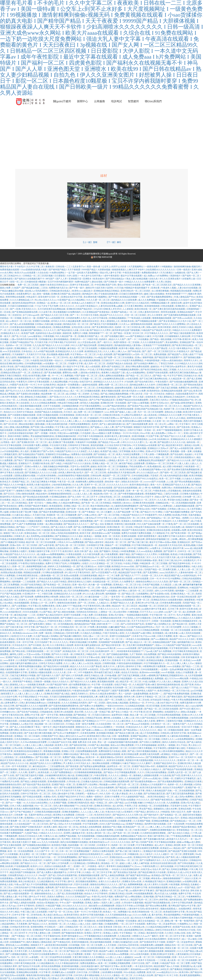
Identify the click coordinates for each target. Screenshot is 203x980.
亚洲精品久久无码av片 (158, 448)
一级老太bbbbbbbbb (115, 706)
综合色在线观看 (105, 488)
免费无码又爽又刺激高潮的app (184, 373)
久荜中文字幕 (75, 872)
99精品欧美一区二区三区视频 (154, 563)
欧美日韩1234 (35, 400)
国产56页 (176, 775)
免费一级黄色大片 (49, 700)
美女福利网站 (172, 342)
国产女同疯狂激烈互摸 (155, 794)
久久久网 (23, 772)
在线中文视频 (104, 566)
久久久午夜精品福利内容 (67, 963)
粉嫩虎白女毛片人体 (59, 688)
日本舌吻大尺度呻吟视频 (181, 918)
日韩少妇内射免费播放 (156, 772)
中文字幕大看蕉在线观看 (12, 560)
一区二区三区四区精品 (17, 503)
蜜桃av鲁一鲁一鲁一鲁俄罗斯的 (180, 921)
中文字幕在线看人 (106, 960)
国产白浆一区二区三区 (129, 785)
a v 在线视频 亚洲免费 (35, 685)
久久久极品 (94, 451)
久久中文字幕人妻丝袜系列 (52, 918)
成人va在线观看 (93, 367)
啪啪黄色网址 (20, 754)
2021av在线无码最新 (140, 954)
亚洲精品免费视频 (62, 327)
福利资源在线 (176, 900)
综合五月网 (9, 706)
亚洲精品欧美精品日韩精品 (107, 291)
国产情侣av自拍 (143, 509)
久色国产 (17, 288)
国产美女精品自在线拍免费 (36, 497)
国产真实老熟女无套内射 (125, 872)
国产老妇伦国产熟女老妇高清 (37, 785)
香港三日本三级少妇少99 (170, 560)
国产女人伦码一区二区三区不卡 (83, 497)
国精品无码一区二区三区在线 (179, 945)
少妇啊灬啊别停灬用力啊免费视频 (187, 539)
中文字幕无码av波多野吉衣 (174, 367)
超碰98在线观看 (90, 385)
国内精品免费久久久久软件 (143, 385)
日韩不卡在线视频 (62, 860)
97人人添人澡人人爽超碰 (169, 682)
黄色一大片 (156, 485)
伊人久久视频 (136, 794)
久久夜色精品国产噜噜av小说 (153, 470)
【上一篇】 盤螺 (90, 242)
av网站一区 (173, 424)
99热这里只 (32, 297)
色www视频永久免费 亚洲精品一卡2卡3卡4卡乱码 (116, 433)
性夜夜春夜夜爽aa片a (184, 488)
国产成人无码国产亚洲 (142, 842)
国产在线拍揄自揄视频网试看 (184, 382)
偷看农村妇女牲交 (91, 321)
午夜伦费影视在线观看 (68, 779)
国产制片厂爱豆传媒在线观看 (28, 460)
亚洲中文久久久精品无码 (138, 303)
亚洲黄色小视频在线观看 (40, 672)
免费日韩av (167, 488)
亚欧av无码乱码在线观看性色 (65, 533)
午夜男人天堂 (131, 806)
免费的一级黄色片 (95, 797)
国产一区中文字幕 (50, 715)
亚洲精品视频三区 (84, 775)
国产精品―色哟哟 (180, 518)
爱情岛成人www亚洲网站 (18, 945)
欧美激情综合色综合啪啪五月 (28, 751)
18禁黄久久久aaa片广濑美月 (145, 936)
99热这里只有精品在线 (145, 527)
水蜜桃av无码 (50, 797)
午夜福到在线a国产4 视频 (84, 691)
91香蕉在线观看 (74, 554)
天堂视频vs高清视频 (71, 579)
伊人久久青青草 (155, 315)
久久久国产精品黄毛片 (36, 570)
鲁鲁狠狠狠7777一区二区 (101, 333)
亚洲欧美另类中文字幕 (134, 791)
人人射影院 (128, 309)
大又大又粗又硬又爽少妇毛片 (43, 370)
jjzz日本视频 (197, 691)
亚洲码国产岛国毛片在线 (24, 791)
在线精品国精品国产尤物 (164, 642)
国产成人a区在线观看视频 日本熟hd (27, 324)
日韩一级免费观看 (121, 736)
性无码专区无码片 (103, 815)
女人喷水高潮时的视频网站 (172, 751)
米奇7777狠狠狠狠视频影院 (170, 430)
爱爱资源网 (189, 854)
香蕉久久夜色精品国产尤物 (159, 791)
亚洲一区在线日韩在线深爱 (184, 597)
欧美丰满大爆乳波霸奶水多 (88, 645)
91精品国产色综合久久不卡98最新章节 (139, 515)
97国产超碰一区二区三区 (86, 376)
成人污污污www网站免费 (177, 679)
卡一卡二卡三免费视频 (63, 376)
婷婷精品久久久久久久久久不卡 (109, 382)
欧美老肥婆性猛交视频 (25, 591)
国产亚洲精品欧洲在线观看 (120, 579)
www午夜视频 (168, 672)
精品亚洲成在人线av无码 (12, 570)
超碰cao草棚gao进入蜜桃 (189, 842)
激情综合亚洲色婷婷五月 (92, 854)
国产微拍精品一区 (82, 715)
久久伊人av (125, 324)
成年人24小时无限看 (165, 591)
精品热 (98, 663)
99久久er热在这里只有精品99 (158, 521)
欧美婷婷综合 (154, 391)
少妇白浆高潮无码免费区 (102, 818)
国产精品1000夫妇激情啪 (170, 654)
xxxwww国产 (150, 482)
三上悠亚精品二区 (10, 757)
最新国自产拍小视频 (112, 827)
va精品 (108, 854)
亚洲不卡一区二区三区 (95, 485)
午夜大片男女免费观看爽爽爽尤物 (187, 700)
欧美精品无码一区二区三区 (76, 651)
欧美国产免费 (28, 333)
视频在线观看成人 (169, 909)
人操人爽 (177, 585)
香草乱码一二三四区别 (11, 860)
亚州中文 (98, 933)
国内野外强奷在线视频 (155, 824)
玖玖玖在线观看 (31, 612)
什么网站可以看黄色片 (132, 415)
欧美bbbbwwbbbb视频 (150, 672)
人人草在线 (22, 400)
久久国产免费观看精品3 (62, 772)
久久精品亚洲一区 (177, 379)
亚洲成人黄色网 (173, 845)
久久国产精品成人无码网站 (46, 636)
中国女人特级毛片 (180, 754)
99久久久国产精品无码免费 (84, 345)
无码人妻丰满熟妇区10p (65, 630)
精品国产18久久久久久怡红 (183, 639)
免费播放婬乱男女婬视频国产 (152, 460)
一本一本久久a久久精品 (175, 418)
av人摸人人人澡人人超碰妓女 (120, 957)
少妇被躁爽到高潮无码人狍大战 (60, 775)
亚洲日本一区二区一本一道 (190, 760)
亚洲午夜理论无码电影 (112, 769)
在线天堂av (146, 869)
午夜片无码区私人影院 (114, 633)
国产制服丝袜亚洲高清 (73, 933)
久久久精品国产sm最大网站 (139, 633)
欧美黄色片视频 (59, 845)
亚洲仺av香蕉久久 (34, 467)
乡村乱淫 (165, 969)
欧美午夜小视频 (127, 348)
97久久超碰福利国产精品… (134, 797)
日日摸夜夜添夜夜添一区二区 (101, 948)
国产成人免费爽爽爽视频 (131, 885)
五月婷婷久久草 (119, 854)
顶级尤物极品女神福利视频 (56, 467)
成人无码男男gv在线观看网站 (40, 536)
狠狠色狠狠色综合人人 (46, 894)
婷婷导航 (164, 900)
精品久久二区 (19, 500)
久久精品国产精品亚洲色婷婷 (127, 657)
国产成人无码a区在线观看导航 (63, 875)
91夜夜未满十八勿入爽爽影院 (65, 379)
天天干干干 (56, 551)
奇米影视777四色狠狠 (107, 448)
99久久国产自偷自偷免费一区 (151, 524)
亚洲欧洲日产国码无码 (58, 960)
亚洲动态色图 (185, 809)
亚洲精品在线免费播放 (27, 969)
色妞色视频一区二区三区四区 (82, 845)
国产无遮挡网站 (151, 573)
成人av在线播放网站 (136, 373)
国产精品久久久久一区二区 (33, 863)
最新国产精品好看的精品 (185, 827)
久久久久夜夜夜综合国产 (153, 342)
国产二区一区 (175, 612)
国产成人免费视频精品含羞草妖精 (90, 527)
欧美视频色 (158, 633)
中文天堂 (94, 978)
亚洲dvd (186, 715)
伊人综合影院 (23, 403)
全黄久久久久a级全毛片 (110, 881)
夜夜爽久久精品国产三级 (113, 373)
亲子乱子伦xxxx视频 (68, 921)
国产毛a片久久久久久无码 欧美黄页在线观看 (27, 391)
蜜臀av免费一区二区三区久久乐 (114, 385)
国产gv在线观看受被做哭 (57, 709)
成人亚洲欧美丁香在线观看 (61, 442)
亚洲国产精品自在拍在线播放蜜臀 (132, 400)
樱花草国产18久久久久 (105, 800)
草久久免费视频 (8, 576)
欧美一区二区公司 (158, 424)
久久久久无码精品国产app (78, 897)
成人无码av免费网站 (185, 797)
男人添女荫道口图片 (152, 657)
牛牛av (63, 903)
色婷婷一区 (173, 785)
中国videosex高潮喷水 (102, 727)
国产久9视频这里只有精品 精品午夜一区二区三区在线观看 (28, 542)
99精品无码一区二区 (96, 654)
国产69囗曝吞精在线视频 (38, 388)
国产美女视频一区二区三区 (49, 757)
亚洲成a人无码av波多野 (114, 888)
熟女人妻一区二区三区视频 (143, 715)
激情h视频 (40, 424)
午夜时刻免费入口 (151, 866)
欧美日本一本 (93, 757)
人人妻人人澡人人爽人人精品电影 (38, 745)
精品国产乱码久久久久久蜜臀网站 (170, 324)
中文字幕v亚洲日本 (182, 339)
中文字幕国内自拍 (52, 936)
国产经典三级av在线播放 (42, 427)
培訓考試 (116, 101)
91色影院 (35, 361)
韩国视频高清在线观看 (181, 291)
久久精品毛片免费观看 (90, 779)
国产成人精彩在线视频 (64, 612)
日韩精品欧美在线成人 (60, 291)
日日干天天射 (97, 918)
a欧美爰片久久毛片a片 (177, 839)
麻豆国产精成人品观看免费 (132, 463)
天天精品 (70, 724)
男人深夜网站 (133, 669)
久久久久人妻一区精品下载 (98, 712)
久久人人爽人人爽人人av (115, 351)
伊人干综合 (182, 745)
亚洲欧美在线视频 (171, 657)
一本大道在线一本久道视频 (25, 418)
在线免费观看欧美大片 (25, 379)
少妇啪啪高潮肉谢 (70, 406)
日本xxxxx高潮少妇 (152, 779)
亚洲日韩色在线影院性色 (173, 706)
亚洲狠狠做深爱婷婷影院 (60, 494)
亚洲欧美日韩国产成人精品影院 (66, 294)
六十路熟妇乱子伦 (161, 533)
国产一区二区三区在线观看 (186, 524)
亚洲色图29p (186, 966)
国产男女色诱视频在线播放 (188, 482)
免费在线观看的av (89, 963)
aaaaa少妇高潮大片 (168, 573)
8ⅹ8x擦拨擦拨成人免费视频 (151, 679)
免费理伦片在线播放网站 (94, 579)
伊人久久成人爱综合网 (94, 594)
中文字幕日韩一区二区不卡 (163, 615)
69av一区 (11, 400)
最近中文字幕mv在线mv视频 (163, 542)
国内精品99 (88, 294)
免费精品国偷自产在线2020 (134, 836)
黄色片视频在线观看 (111, 391)
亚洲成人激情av (93, 903)
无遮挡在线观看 (107, 978)
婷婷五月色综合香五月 (167, 930)
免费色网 (50, 888)
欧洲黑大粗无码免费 (150, 754)
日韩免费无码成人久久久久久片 (23, 875)
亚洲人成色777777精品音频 (69, 606)
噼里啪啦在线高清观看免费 (83, 960)
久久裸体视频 (186, 785)
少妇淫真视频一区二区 (46, 609)
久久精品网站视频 (59, 382)
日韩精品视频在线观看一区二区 (185, 606)
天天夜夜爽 (22, 924)
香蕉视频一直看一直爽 (181, 451)
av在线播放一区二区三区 (55, 364)
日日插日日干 (108, 361)
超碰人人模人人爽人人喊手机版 (135, 863)
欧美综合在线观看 (108, 821)
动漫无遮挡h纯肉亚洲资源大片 (15, 479)
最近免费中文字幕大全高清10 (172, 536)
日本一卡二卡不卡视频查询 (80, 672)
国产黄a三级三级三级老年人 (23, 618)
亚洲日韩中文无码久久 (23, 518)
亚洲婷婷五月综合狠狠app (58, 454)
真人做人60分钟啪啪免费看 (91, 630)
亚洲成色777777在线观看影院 (157, 345)
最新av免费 (6, 288)
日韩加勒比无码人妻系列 (78, 918)
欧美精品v (156, 875)
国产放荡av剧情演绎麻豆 (183, 403)
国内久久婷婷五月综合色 (174, 742)
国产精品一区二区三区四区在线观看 (162, 709)
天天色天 (68, 412)
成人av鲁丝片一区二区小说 (19, 321)
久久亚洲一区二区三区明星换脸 (167, 421)
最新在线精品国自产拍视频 (86, 439)
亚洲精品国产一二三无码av (40, 448)
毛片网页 (66, 839)
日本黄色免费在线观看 (171, 603)
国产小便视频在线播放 (17, 954)
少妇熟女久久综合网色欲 (127, 818)
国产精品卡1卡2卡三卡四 (167, 975)
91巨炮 (40, 800)
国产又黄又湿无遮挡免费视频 (180, 794)
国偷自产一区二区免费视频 (118, 545)
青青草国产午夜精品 (23, 682)
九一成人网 (151, 442)
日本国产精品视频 (151, 585)
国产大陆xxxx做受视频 (139, 403)
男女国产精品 (146, 809)
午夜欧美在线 (160, 491)
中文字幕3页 (45, 972)
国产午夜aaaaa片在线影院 (138, 724)
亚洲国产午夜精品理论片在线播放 (57, 639)
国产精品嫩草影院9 (123, 354)
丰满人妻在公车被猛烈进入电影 (29, 718)
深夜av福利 (152, 327)
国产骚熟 (5, 806)
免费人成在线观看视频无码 (58, 691)
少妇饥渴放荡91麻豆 (90, 966)
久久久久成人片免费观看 (71, 954)
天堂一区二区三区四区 (136, 315)
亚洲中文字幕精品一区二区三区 (151, 697)
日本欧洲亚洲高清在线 (27, 576)
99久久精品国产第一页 (66, 336)
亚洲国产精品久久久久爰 (122, 603)
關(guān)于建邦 (62, 101)
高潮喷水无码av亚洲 (132, 881)
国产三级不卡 (31, 579)
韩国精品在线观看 (32, 573)
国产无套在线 (184, 427)
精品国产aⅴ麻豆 (107, 951)
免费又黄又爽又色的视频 (111, 697)
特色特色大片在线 (187, 930)
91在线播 (161, 482)
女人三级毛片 (147, 854)
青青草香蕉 (6, 418)
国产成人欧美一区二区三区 (50, 891)
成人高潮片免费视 (105, 830)
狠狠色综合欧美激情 (67, 603)
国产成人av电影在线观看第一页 (19, 894)
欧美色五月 (6, 482)
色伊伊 (95, 424)
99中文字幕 (30, 627)
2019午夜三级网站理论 (138, 548)
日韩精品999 (195, 860)
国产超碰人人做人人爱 (126, 412)
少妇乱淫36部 (87, 806)
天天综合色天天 (20, 645)
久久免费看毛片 (127, 582)
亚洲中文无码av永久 (160, 403)
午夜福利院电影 (153, 361)
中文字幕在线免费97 (120, 969)
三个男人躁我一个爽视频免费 (155, 454)
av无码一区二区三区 (143, 354)
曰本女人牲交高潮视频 (54, 460)
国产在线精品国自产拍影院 (31, 454)
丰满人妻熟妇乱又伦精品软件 (172, 397)
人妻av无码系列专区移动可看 (24, 339)
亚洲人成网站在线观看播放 (112, 376)
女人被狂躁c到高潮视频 (179, 736)
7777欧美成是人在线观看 (139, 318)
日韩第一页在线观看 (162, 621)
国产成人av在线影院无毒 (182, 448)
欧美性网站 (57, 739)
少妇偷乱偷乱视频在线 (29, 721)
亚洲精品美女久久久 (11, 333)
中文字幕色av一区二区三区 (83, 354)
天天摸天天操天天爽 (13, 818)
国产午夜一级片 (77, 288)
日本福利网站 (71, 361)
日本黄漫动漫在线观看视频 (23, 327)
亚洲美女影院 (17, 733)
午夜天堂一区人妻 (66, 482)
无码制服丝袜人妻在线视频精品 (54, 339)
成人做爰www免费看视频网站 (51, 554)
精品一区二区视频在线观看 (171, 730)
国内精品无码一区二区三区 (76, 324)
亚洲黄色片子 (25, 463)
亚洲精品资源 (21, 430)
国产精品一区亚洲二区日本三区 (129, 333)
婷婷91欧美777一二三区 (108, 624)
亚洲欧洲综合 (60, 448)
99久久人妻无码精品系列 (106, 839)
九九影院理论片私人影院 (16, 370)
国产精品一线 (160, 376)
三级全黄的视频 (65, 370)
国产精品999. (197, 972)
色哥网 (45, 348)
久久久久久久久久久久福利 (190, 370)
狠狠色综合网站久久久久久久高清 (152, 582)
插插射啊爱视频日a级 (37, 566)
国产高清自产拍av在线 (139, 406)
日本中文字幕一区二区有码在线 (27, 915)
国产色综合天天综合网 (29, 966)
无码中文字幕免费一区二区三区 (15, 821)
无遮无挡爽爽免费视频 (144, 388)
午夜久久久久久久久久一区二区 (114, 609)
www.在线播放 (174, 666)
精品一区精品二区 (99, 803)
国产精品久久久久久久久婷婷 (56, 345)
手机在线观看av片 (138, 467)
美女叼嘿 (79, 712)
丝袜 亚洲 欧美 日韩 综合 (111, 927)
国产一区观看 (153, 963)
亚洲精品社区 (184, 542)
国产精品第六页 (180, 624)
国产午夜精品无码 (62, 942)
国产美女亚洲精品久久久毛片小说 (175, 321)
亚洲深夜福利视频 (70, 966)
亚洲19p (81, 748)
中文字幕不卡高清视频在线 (91, 436)
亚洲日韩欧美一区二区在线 (120, 527)
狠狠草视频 (148, 357)
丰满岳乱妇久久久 (135, 727)
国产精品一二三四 (191, 666)
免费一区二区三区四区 (28, 285)
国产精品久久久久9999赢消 (13, 485)
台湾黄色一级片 (9, 442)
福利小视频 (98, 924)
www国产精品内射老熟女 (115, 406)
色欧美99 (5, 636)
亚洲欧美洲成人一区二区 (183, 594)
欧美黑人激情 (51, 827)
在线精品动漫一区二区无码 (106, 582)
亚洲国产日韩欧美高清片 (31, 827)
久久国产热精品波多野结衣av (141, 627)
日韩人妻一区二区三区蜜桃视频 (87, 491)
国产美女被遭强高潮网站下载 (74, 788)
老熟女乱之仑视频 (173, 412)
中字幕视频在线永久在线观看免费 (101, 936)
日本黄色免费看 (88, 733)
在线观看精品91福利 (41, 821)
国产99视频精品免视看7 (147, 321)
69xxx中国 (145, 433)
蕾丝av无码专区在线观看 (129, 285)
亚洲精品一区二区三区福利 (27, 736)
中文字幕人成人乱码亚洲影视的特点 (73, 427)
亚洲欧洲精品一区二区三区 (27, 348)
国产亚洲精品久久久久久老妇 (69, 536)
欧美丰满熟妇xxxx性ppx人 (35, 621)
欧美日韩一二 (156, 694)
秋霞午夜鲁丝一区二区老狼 (127, 342)
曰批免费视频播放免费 (87, 751)
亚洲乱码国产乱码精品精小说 (149, 409)
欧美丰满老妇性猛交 (140, 485)
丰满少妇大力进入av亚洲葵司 (119, 812)
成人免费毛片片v (31, 760)
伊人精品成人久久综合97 (178, 300)
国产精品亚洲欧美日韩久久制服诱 (128, 939)
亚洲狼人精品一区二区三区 (105, 463)
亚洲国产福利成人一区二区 (124, 312)
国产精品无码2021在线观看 (56, 666)
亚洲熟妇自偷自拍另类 (111, 618)
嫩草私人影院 (17, 654)
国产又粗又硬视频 (48, 418)
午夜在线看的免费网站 (44, 657)
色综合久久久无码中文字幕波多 (19, 412)
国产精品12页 (129, 594)
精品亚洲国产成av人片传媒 (167, 966)
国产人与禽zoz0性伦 (87, 515)
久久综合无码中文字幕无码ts (119, 445)
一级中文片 (47, 727)
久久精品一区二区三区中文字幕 (97, 872)
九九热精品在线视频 (135, 706)
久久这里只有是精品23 (87, 306)
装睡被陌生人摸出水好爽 (165, 809)
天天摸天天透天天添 (22, 930)
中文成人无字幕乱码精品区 (101, 370)
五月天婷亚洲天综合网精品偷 (52, 309)
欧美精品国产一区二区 (134, 827)
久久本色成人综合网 (144, 975)
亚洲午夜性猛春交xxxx (73, 936)
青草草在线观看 (169, 312)
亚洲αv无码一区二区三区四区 (24, 545)
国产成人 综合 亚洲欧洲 (102, 524)
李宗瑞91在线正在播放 (178, 500)
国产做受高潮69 (37, 624)
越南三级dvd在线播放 (154, 294)
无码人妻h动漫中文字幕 (63, 794)
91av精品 (98, 357)
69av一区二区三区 (44, 806)
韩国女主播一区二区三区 (177, 948)
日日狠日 (141, 660)
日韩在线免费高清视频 (51, 367)
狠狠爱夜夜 (190, 600)
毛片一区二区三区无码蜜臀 (151, 412)
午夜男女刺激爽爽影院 (80, 424)
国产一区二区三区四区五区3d (162, 351)
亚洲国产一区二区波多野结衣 (181, 942)
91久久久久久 (144, 800)
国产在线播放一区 (60, 388)
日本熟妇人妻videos (177, 509)
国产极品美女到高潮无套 (168, 891)
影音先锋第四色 (38, 548)
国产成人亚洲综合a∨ (87, 566)
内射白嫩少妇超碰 (53, 324)
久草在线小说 (74, 782)
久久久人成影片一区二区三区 (168, 854)
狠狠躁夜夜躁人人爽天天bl (98, 660)
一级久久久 (7, 682)
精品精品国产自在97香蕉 (130, 573)
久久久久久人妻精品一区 (120, 775)
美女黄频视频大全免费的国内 (67, 312)
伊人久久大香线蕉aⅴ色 (134, 927)
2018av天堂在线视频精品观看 (58, 588)
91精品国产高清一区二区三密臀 (175, 963)
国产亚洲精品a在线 (75, 718)
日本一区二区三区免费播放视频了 (76, 851)
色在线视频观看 (22, 603)
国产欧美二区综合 (46, 791)
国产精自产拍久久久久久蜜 (173, 436)
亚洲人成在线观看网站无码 (131, 930)
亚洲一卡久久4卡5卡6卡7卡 (185, 957)
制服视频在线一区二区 (29, 357)
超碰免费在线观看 (124, 388)
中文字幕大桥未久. (192, 415)
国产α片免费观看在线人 (96, 909)
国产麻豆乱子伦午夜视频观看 (104, 324)
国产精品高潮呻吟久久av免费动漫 (156, 506)
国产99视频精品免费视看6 (127, 370)
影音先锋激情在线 (117, 909)
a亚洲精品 (166, 754)
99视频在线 (134, 854)
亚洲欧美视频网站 (71, 812)
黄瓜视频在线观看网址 (87, 881)
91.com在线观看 (68, 748)
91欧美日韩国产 (141, 830)
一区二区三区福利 (12, 745)
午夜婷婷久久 (99, 760)
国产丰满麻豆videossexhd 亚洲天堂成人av (80, 618)
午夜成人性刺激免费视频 (12, 539)
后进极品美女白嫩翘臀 (33, 691)
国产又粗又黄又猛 (15, 627)
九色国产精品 (31, 833)
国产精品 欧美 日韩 (28, 557)
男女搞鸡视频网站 (172, 915)
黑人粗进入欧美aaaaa (53, 915)
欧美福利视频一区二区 (126, 951)
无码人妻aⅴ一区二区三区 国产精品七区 (61, 951)
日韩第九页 (20, 536)
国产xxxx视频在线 (160, 639)
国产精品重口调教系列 (71, 636)
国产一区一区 (196, 754)
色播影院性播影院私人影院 (39, 500)
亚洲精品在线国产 (186, 312)
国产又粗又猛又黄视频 (167, 388)
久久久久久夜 (60, 672)
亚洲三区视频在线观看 (48, 415)
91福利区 (48, 860)
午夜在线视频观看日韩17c (158, 688)
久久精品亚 (166, 585)
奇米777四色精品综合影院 (58, 539)
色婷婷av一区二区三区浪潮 (19, 345)
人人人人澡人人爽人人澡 (92, 812)
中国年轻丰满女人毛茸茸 (60, 621)
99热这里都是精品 (139, 439)
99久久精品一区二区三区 (161, 457)
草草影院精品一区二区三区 (190, 830)
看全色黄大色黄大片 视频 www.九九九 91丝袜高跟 (36, 842)
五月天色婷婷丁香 (44, 642)
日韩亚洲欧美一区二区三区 (170, 385)
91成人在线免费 (105, 354)
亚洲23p (33, 978)
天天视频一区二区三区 (91, 379)
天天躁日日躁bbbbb (101, 715)
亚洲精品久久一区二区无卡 (144, 500)
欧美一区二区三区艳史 (192, 845)
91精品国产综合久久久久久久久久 (20, 554)
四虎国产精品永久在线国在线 (49, 412)
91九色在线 (165, 775)
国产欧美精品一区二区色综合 (57, 585)
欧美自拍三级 (124, 621)
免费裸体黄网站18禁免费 (47, 597)
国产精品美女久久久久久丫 (77, 524)
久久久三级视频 (191, 627)
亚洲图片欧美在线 (41, 463)
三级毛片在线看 (171, 494)
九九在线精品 (15, 679)
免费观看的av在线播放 (63, 457)
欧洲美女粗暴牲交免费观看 (146, 848)
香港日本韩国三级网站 (19, 436)
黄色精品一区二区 (110, 863)
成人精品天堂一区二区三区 (129, 682)
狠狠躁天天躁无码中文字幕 (147, 427)
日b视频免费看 (125, 821)
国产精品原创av (131, 730)
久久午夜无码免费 (91, 554)
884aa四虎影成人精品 (74, 909)
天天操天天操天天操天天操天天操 (35, 857)
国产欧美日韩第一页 (181, 533)
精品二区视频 (170, 370)
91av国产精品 (46, 612)
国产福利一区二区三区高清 (173, 473)
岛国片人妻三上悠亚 (111, 903)
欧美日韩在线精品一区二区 (161, 797)
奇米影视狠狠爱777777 (177, 294)
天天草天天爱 (21, 951)
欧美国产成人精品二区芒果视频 (116, 451)
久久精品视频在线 (46, 963)
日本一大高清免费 (176, 824)
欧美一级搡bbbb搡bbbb (96, 509)
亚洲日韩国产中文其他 (70, 848)
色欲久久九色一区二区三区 (117, 457)
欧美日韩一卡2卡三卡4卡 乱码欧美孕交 (38, 385)
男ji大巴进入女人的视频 (166, 894)
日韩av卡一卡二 (175, 433)
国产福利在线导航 (78, 745)
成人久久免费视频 (147, 300)
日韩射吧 (80, 794)
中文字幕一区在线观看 (102, 685)
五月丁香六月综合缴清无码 (47, 439)
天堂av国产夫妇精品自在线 (113, 669)
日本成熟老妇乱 (45, 327)
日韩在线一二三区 (85, 815)
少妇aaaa (45, 809)
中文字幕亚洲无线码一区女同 (183, 648)
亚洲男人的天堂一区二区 (180, 772)
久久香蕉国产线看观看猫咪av (30, 660)
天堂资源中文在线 (179, 806)
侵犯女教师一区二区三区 (26, 669)
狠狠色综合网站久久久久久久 (104, 885)
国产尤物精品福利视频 (118, 654)
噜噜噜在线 (63, 418)
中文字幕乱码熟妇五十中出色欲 (34, 697)
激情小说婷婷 (7, 348)
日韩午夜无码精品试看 (25, 963)
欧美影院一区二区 (58, 924)
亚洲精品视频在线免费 (33, 509)
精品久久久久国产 (118, 339)
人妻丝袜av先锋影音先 (90, 373)
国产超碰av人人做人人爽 (102, 427)
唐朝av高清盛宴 (189, 712)
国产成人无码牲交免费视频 (175, 869)
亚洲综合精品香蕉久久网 (113, 303)
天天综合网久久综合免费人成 (171, 527)
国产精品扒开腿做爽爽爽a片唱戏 (44, 430)
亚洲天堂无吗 (136, 978)
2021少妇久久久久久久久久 (75, 906)
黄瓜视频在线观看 (106, 682)
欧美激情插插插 (152, 306)
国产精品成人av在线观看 (127, 788)
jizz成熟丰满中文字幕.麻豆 (154, 609)
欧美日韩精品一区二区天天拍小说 (174, 691)
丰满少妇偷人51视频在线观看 (28, 521)
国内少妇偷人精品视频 (118, 703)
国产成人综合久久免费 (62, 527)
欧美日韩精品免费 (130, 754)
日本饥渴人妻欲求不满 (173, 548)
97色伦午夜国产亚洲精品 (16, 488)
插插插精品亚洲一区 (26, 839)
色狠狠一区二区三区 (73, 878)
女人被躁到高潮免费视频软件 (125, 506)
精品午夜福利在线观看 (64, 727)
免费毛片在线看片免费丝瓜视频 (137, 533)
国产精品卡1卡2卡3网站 (152, 512)
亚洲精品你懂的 (174, 881)
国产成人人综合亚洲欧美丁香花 (25, 727)
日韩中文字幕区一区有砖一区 (142, 430)
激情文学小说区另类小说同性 (100, 288)
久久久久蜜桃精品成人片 (22, 300)
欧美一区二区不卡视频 (170, 479)
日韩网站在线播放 (102, 939)
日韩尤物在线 (110, 930)
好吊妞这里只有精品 (160, 700)
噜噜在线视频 (66, 715)
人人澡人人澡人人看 (83, 494)
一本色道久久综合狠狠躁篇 (137, 639)
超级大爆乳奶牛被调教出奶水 (24, 663)
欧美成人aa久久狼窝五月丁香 (86, 303)
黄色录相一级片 (113, 482)
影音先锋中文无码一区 (49, 297)
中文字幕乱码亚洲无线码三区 (189, 866)
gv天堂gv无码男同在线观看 (121, 409)
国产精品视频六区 (89, 609)
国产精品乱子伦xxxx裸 (109, 442)
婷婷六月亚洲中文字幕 (137, 888)
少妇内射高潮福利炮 (62, 485)
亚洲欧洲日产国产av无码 (42, 451)
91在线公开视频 (131, 563)
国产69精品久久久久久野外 (145, 554)
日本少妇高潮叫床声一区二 (103, 651)
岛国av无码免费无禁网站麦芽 (93, 409)
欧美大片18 (109, 666)
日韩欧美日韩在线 (112, 415)
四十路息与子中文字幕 (74, 367)
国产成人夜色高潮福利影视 (50, 591)
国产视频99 (105, 551)
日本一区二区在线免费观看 (115, 479)
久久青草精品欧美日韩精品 (87, 397)
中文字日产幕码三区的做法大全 (182, 376)
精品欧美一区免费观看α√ (69, 385)
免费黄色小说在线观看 (82, 454)
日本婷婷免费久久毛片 (77, 318)
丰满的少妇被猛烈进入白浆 (126, 942)
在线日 (86, 563)
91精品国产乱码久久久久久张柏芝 (71, 451)
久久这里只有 (46, 312)
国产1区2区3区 (11, 424)
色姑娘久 (189, 454)
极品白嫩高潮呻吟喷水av (84, 860)
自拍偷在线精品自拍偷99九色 (96, 848)
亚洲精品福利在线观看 (172, 391)
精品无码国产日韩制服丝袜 (23, 872)
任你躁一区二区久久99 (153, 576)
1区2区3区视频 (153, 706)
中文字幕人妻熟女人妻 (40, 933)
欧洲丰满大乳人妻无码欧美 (118, 436)
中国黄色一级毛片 (97, 866)
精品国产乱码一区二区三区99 (145, 900)
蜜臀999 (161, 721)
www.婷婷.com (161, 612)
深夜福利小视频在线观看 (130, 839)
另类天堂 (76, 839)
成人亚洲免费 (189, 612)
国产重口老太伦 (168, 427)
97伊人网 (193, 869)
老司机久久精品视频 (90, 403)
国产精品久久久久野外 (101, 330)
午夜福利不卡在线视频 (86, 442)
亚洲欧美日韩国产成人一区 (91, 336)
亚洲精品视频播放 (118, 318)
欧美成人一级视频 (93, 536)
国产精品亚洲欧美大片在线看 (152, 872)
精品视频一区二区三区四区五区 (154, 606)
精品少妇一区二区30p (69, 827)
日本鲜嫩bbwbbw (8, 712)
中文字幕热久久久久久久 (157, 333)
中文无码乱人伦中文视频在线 (137, 618)
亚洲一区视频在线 (87, 921)
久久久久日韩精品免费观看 (44, 403)
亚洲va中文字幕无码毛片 (158, 451)
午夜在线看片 (162, 382)
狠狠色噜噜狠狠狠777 (174, 878)
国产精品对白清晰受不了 (48, 679)
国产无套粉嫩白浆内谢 (154, 839)
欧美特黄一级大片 (17, 388)
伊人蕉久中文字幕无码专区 (78, 573)
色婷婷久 (104, 339)
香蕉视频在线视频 (52, 751)
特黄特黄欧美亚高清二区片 (139, 557)
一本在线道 (119, 727)
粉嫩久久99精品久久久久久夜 (152, 803)
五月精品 (95, 394)
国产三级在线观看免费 (137, 424)
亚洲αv (11, 530)
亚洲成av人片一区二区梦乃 (44, 603)
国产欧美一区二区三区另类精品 (97, 503)
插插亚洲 (67, 333)
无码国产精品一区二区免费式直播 (160, 570)
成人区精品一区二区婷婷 (78, 394)
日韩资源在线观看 (35, 651)
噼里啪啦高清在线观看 (142, 324)
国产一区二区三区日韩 (96, 473)
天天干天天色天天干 (141, 621)
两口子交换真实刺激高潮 (106, 294)
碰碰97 (43, 285)
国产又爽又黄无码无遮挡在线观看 (169, 309)
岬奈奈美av (157, 878)
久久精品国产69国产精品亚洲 (177, 645)
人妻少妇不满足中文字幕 (167, 703)
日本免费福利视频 (34, 364)
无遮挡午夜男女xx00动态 (40, 815)
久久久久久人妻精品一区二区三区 (117, 975)
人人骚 (170, 482)
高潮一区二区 (19, 566)
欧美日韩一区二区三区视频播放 (113, 467)
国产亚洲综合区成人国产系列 (161, 857)
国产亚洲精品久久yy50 (94, 809)
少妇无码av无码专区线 (128, 945)
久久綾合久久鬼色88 (192, 479)
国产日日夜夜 (35, 645)
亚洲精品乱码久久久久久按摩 (68, 594)
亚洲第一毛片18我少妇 (95, 954)
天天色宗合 (160, 394)
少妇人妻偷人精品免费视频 (17, 427)
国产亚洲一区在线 (76, 509)
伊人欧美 (27, 921)
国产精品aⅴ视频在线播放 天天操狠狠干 (33, 457)
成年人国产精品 (117, 803)
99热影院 (165, 812)
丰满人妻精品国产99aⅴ (185, 297)
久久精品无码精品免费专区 (159, 927)
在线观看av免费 (179, 530)
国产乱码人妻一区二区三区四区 (71, 545)
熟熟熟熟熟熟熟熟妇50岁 (61, 885)
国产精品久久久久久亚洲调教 (187, 285)
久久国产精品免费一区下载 (126, 512)
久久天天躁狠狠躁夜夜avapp (119, 915)
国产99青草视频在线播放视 (131, 494)
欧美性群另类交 (72, 915)
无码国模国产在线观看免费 (112, 642)
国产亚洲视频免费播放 (157, 757)
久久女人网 (78, 485)
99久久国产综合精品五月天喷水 (151, 718)
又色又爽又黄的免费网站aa (165, 618)
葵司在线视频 (167, 866)
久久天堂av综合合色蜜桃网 (101, 788)
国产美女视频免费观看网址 (160, 297)
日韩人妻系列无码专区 (149, 312)
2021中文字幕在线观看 (11, 445)
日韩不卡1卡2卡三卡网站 (59, 491)
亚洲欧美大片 (85, 600)
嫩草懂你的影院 (109, 397)
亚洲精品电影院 (106, 345)
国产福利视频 (44, 379)
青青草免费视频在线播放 (30, 666)
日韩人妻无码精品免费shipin (33, 703)
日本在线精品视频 (140, 476)
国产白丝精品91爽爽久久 (146, 364)
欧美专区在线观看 (116, 760)
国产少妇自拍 (50, 921)
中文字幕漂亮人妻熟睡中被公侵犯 (170, 748)
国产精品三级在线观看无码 (183, 333)
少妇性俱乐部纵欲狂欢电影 (21, 433)
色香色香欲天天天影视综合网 (122, 473)
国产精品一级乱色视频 (161, 339)
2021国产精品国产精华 (57, 685)
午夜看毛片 (22, 382)
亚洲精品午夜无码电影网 (155, 851)
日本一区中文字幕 (25, 642)
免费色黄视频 (160, 354)
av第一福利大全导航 (153, 418)
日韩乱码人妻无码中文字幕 (174, 733)
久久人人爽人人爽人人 (71, 421)
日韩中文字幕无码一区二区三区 (36, 794)
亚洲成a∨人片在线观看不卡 (153, 785)
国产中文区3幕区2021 (190, 709)
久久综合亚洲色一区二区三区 (110, 724)
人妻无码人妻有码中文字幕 (129, 666)
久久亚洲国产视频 (58, 803)
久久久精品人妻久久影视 (144, 721)
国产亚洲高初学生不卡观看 (153, 942)
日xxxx (138, 866)
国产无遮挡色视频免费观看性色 (64, 706)
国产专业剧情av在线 (160, 594)
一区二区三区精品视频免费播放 (175, 566)
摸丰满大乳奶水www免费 (134, 391)
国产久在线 (9, 775)
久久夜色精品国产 (133, 779)
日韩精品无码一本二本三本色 (132, 518)
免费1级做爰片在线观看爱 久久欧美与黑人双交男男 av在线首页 (69, 669)
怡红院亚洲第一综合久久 (52, 361)
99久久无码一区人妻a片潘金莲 (114, 794)
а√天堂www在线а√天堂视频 (37, 654)
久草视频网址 (75, 563)
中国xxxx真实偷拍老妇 (172, 361)
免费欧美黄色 (49, 606)
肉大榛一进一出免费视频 (100, 585)
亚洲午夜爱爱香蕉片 (147, 536)
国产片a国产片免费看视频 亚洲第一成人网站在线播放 (37, 524)
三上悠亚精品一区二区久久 (95, 791)
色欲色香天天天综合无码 (171, 545)
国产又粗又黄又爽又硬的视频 (38, 733)
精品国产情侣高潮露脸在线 (158, 903)
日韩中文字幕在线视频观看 (116, 739)
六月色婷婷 (86, 433)
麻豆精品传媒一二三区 (25, 615)
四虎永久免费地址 (56, 897)
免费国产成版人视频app (74, 757)
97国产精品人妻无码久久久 (147, 812)
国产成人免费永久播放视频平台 (52, 872)
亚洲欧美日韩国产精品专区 (80, 309)
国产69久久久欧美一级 (62, 654)
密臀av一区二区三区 (83, 548)
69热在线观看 (168, 306)
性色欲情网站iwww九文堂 (117, 918)
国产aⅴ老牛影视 (47, 545)
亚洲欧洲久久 (182, 306)
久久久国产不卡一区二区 (47, 851)
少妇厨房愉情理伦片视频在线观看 (74, 476)
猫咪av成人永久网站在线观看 (47, 648)
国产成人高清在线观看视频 (70, 894)
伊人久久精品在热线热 (95, 460)
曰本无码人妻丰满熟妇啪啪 (87, 975)
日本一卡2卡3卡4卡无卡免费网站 (166, 579)
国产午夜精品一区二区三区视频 (145, 739)
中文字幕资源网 (91, 824)
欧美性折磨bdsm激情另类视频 (137, 421)
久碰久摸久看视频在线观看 (151, 951)
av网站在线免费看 (23, 900)
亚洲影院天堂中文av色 (46, 518)
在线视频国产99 (18, 942)
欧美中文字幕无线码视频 (92, 915)
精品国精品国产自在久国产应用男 (66, 769)
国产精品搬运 (122, 978)
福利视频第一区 (113, 594)
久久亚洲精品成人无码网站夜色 (85, 863)
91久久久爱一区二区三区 (98, 300)
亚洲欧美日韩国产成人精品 (57, 694)
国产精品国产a (175, 354)
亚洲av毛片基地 (116, 615)
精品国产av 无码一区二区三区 (14, 957)
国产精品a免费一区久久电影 (131, 397)
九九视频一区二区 (78, 418)
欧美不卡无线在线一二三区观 (152, 960)
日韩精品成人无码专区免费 (66, 633)
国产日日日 (9, 494)
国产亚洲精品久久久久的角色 (49, 909)
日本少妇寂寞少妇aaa (59, 391)
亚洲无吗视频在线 (80, 942)
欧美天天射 (86, 533)
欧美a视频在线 (155, 467)
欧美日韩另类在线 (92, 769)
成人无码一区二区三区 (95, 364)
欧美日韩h (184, 972)
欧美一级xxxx (180, 636)
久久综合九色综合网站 (38, 803)
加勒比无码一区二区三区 (71, 597)
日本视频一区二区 (124, 830)
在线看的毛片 (190, 560)
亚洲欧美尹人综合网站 (87, 785)
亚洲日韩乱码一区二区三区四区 (136, 291)
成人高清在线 (151, 415)
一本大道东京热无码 (143, 966)
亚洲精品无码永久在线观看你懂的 (167, 600)
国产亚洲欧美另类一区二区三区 (32, 442)
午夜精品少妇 (196, 679)
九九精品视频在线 (46, 881)
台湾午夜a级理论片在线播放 (46, 900)
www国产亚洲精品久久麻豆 (139, 336)
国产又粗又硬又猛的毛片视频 (30, 775)
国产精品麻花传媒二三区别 (35, 288)
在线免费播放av (27, 757)
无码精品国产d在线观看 (98, 969)
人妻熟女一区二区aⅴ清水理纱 (113, 612)
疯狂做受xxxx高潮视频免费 (102, 906)
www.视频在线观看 (37, 754)
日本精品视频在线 (105, 388)
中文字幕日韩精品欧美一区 (145, 545)
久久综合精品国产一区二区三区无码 (31, 824)
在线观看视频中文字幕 (17, 672)
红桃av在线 (180, 933)
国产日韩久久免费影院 (150, 742)
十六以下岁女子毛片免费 (47, 306)
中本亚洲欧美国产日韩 (106, 285)
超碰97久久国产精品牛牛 (77, 818)
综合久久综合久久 (61, 682)
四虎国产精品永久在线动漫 (120, 364)
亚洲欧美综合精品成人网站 (83, 709)
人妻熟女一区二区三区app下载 (114, 891)
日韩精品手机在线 (94, 718)
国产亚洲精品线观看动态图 (25, 312)
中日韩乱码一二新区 (54, 927)
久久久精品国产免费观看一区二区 (42, 848)
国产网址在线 (19, 651)
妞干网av (123, 591)
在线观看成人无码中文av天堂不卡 (138, 497)
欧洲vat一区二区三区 (61, 303)
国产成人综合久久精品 (179, 833)
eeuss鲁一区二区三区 (145, 957)
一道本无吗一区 (117, 597)
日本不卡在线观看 (52, 406)
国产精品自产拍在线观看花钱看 (178, 769)
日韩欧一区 (168, 779)
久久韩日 (169, 933)
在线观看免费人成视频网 (152, 945)
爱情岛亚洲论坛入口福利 (80, 582)
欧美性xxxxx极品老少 (83, 291)
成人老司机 (118, 806)
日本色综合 (27, 351)
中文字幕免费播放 (145, 845)
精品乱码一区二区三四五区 (125, 606)
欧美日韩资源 (165, 327)
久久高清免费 (35, 951)
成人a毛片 (160, 845)
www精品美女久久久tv (168, 972)
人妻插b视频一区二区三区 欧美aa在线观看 (59, 576)
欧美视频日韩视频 (106, 733)
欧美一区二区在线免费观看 (21, 851)
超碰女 (94, 467)
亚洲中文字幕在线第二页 (82, 285)
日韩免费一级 (21, 815)
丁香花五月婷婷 (166, 364)
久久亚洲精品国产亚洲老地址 (96, 312)
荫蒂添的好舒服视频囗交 (158, 539)
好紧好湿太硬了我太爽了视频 (24, 512)
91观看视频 (164, 554)
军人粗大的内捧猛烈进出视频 (174, 476)
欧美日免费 (127, 966)
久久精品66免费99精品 (70, 503)
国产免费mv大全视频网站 (92, 706)
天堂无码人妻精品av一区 (20, 779)
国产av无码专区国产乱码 (133, 624)
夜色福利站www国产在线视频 (145, 969)
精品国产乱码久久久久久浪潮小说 (66, 809)
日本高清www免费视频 (118, 954)
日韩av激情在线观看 (26, 494)
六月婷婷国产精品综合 (78, 400)
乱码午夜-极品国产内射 (48, 421)
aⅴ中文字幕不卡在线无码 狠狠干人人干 (79, 430)
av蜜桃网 (151, 676)
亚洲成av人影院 (111, 933)
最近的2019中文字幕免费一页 (33, 960)
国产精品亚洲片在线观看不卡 (169, 357)
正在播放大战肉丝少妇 (92, 782)
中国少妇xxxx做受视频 (68, 433)
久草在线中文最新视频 (133, 903)
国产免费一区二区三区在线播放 (119, 357)
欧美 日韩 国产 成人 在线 (87, 551)
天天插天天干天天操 (36, 354)
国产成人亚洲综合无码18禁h (78, 760)
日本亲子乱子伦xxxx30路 (144, 636)
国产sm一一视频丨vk (16, 803)
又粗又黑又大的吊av (159, 400)
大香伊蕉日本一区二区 (84, 588)
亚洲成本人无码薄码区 (132, 521)
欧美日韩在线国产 (129, 470)
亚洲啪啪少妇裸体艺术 (47, 869)
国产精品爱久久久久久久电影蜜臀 (32, 706)
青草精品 (185, 885)
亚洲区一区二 (80, 866)
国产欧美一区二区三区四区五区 (157, 285)
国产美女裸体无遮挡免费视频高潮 (184, 470)
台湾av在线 (18, 748)
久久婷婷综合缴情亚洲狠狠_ (154, 833)
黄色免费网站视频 (119, 588)
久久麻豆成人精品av (22, 515)
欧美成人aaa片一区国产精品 (183, 888)
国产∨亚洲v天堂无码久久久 (23, 309)
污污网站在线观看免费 (53, 573)
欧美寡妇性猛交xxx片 (100, 842)
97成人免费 (88, 615)
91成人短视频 (149, 682)
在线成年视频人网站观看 (50, 557)
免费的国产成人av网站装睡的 (128, 897)
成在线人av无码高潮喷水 (37, 291)
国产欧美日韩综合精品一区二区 (187, 345)
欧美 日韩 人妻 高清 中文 (52, 760)
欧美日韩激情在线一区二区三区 (147, 912)
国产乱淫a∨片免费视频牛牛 (66, 733)
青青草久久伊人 (192, 361)
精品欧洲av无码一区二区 (105, 494)
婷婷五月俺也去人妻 (94, 676)
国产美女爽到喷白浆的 (103, 327)
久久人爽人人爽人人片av (183, 663)
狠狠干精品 (125, 554)
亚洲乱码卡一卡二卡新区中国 (84, 339)
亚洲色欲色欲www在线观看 (130, 709)
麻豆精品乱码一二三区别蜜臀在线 (49, 766)
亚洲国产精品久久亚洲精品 (19, 657)
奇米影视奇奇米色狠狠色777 (131, 651)
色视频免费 (66, 439)
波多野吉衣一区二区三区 (119, 766)
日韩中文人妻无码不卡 (66, 488)
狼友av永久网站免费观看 (123, 745)
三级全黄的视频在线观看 (30, 406)
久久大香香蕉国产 (181, 521)
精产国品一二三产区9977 (28, 527)
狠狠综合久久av (83, 727)
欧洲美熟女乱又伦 (94, 351)
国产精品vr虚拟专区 (95, 542)
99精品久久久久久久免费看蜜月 (187, 330)
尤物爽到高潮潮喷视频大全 (163, 830)
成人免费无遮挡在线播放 (81, 357)
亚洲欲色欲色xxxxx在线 (121, 857)
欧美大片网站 (138, 451)
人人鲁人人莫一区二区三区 (190, 570)
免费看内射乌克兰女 (59, 288)
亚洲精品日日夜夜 (194, 782)
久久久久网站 (49, 779)
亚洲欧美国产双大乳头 (26, 878)
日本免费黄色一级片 (49, 788)
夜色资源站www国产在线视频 (106, 533)
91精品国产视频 (53, 906)
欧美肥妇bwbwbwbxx (135, 757)
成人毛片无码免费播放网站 (77, 591)
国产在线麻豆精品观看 (114, 491)
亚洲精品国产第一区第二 (13, 848)
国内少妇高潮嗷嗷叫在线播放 (74, 842)
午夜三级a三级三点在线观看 (34, 912)
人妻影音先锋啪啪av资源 (146, 560)
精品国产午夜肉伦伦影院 (134, 530)
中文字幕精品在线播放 (165, 842)
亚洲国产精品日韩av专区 (144, 766)
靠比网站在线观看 (101, 763)
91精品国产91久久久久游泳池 (77, 463)
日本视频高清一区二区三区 (106, 470)
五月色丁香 (173, 609)
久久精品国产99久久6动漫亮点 (144, 479)
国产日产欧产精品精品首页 (102, 400)
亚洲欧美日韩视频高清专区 (185, 621)
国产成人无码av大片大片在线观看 (66, 824)
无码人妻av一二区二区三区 (96, 636)
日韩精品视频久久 (12, 700)
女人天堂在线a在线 (87, 342)
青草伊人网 (130, 697)
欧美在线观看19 (55, 754)
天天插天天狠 (41, 342)
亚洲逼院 (46, 739)
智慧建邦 (133, 101)
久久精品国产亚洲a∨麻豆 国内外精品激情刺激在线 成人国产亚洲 (163, 685)
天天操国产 (87, 839)
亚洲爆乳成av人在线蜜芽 (64, 972)
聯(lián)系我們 (153, 101)
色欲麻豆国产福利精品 (31, 330)
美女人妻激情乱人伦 (110, 321)
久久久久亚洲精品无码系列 (74, 703)
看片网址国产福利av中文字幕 (182, 906)
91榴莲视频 (134, 612)
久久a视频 (42, 470)
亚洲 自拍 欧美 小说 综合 (66, 600)
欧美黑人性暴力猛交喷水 (39, 485)
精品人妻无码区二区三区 (116, 748)
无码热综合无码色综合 (87, 612)
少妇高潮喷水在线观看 (112, 972)
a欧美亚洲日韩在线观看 (56, 945)
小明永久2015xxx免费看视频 (71, 542)
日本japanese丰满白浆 (106, 648)
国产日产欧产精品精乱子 (22, 812)
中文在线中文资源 (58, 445)
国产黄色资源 (73, 766)
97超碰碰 (161, 300)
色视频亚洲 (162, 766)
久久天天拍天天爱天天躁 (164, 557)
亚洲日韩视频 (139, 436)
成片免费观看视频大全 (80, 685)
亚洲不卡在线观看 (73, 615)
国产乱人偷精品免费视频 (113, 875)
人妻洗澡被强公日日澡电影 (188, 954)
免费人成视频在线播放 (122, 848)
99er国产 (43, 875)
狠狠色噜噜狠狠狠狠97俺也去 (113, 430)
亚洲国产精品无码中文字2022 (71, 797)
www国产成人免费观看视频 (108, 530)
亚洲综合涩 (38, 373)
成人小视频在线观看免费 (188, 857)
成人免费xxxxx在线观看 (54, 400)
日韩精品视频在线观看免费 (117, 782)
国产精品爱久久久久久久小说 (172, 442)
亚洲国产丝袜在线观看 (158, 373)
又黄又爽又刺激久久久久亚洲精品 (89, 957)
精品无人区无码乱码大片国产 (50, 409)
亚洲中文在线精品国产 (120, 636)
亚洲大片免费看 (112, 797)
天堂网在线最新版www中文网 (66, 821)
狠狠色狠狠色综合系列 (11, 785)
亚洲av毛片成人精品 (191, 803)
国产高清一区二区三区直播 (126, 833)
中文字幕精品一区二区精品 (132, 933)
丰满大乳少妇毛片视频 (102, 897)
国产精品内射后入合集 (68, 330)
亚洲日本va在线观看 (64, 712)
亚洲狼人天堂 (68, 751)
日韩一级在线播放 (29, 918)
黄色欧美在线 (128, 321)
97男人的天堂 (136, 394)
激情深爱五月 (8, 694)
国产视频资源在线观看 (49, 618)
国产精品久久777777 (131, 576)
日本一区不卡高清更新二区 (19, 766)
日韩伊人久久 (168, 739)
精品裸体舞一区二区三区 (53, 394)
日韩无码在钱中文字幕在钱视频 (29, 888)
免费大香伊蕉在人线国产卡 (144, 691)
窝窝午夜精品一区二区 (15, 939)
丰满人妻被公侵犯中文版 (38, 939)
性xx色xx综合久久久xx (46, 300)
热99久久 (125, 900)
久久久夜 (162, 500)
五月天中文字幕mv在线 (89, 657)
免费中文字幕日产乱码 (56, 563)
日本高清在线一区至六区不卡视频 (183, 727)
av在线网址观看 (190, 881)
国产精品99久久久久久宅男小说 (128, 815)
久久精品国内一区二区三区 (23, 421)
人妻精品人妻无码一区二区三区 (122, 460)
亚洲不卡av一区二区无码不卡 (183, 757)
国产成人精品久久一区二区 (139, 642)
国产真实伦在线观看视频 (126, 488)
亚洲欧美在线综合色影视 (159, 530)
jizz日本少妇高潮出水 (159, 439)
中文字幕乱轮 (92, 891)
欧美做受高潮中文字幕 (174, 912)
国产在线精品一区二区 (105, 454)
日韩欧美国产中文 (50, 736)
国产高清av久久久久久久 (62, 397)
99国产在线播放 (159, 509)
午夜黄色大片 (183, 351)
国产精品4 (109, 772)
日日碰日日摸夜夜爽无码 (131, 294)
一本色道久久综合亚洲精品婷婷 (125, 869)
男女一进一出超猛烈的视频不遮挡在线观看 (118, 742)
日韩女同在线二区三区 (110, 497)
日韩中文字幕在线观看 (39, 382)
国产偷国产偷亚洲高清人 (163, 800)
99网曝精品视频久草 (160, 303)
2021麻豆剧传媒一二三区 (96, 597)
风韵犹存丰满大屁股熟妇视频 (140, 760)
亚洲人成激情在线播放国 (165, 588)
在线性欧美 (151, 397)
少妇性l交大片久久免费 (21, 636)
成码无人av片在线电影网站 (70, 518)
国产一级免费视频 (75, 903)
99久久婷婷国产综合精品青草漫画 (148, 948)
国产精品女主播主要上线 (127, 733)
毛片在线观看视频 (86, 836)
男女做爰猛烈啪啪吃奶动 (43, 436)
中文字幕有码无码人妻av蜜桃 (97, 606)
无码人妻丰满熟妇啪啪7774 (66, 806)
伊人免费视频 (68, 978)
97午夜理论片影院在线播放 (31, 563)
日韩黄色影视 (54, 703)
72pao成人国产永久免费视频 (158, 651)
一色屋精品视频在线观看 (137, 615)
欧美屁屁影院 (56, 506)
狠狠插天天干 (38, 945)
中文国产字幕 (153, 436)
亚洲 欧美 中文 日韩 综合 (124, 660)
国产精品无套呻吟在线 (180, 563)
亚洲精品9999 (140, 857)
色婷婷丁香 (169, 409)
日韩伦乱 (46, 527)
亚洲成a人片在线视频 (74, 891)
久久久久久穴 (50, 330)
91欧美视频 (175, 885)
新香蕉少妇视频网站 (81, 560)
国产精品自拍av (40, 688)
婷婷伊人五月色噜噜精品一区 (62, 566)
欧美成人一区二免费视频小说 (117, 912)
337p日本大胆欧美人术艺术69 (108, 309)
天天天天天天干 (132, 769)
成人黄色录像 (172, 633)
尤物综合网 (140, 539)
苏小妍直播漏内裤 (114, 730)
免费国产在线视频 (73, 721)
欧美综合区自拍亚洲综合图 (164, 863)
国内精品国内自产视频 (85, 624)
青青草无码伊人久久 (55, 718)
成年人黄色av (80, 370)
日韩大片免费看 (165, 636)
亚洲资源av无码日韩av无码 (28, 530)
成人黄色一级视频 (41, 294)
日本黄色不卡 (104, 845)
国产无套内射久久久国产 (49, 676)
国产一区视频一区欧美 (46, 433)
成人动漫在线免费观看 (90, 361)
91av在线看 (54, 748)
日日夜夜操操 (101, 615)
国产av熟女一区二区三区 (111, 639)
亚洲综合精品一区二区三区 (37, 533)
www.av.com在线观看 (127, 648)
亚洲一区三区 (144, 600)
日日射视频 (74, 945)
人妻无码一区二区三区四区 (141, 591)
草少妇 (189, 912)
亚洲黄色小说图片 (19, 551)
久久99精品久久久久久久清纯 (189, 364)
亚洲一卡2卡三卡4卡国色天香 (88, 912)
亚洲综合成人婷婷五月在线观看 (34, 769)
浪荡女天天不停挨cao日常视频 (130, 906)
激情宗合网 (177, 303)
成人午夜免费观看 (110, 554)
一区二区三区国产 (53, 651)
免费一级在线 (46, 633)
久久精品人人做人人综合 (79, 924)
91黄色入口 (49, 836)
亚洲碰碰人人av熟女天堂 (22, 724)
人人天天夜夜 (110, 945)
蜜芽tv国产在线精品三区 (113, 367)
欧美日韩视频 (196, 476)
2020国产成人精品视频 (99, 745)
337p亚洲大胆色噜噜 (47, 476)
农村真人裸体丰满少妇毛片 (71, 473)
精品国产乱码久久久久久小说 (15, 763)
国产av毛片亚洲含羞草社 (113, 557)
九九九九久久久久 (148, 730)
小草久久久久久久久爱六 (133, 442)
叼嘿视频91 (116, 763)
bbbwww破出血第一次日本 (66, 500)
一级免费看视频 (51, 521)
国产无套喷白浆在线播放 (28, 394)
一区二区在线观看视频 (184, 791)
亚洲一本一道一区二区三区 (139, 491)
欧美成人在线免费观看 (91, 827)
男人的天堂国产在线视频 (50, 878)
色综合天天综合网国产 (174, 788)
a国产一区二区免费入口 (116, 700)
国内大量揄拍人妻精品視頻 (39, 942)
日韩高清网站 (162, 918)
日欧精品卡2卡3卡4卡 (94, 539)
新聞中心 (83, 101)
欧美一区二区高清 (112, 536)
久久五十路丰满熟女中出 (181, 348)
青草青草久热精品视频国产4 (120, 866)
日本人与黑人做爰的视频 (22, 806)
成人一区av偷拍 (189, 939)
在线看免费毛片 (24, 294)
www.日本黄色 (99, 560)
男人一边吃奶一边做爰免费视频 (134, 694)
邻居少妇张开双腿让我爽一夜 (37, 376)
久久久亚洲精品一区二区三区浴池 (106, 563)
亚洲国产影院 (15, 709)
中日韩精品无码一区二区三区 (73, 627)
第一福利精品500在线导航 (96, 869)
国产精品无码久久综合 (132, 570)
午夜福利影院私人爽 (88, 697)
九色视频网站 (143, 594)
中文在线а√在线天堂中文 (81, 382)
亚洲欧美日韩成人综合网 (121, 894)
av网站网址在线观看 (10, 863)
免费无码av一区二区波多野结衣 (162, 924)
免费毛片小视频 (80, 333)
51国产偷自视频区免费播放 (177, 512)
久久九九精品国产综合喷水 (175, 860)
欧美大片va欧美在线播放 (56, 800)
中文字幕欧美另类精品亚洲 (186, 651)
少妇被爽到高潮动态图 (114, 379)
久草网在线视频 (85, 939)
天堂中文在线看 (82, 885)
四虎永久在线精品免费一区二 (59, 866)
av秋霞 (77, 570)
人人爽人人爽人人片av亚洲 (159, 827)
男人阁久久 (77, 539)
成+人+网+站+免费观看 (150, 488)
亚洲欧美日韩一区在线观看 (114, 403)
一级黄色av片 (92, 794)
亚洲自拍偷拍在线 (62, 530)
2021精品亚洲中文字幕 (62, 975)
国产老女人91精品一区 (122, 712)
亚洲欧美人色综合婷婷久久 (60, 548)
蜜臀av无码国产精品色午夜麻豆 (34, 506)
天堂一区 (149, 394)
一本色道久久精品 (31, 700)
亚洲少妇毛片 (174, 939)
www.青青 (110, 412)
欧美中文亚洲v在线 (189, 609)
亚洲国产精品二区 (21, 482)
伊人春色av (51, 830)
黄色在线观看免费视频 (50, 579)
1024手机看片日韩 (113, 421)
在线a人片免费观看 (185, 672)
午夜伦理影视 (101, 775)
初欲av (158, 497)
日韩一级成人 (102, 588)
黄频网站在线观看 (35, 588)
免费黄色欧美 (64, 830)
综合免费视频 (150, 654)
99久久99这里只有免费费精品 (130, 361)
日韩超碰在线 (47, 712)
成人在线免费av (159, 433)
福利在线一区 (193, 442)
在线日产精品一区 (123, 685)
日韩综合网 (96, 476)
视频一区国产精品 (101, 600)
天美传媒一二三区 (106, 860)
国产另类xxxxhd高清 (183, 318)
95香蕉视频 (49, 336)
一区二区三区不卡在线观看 (133, 924)
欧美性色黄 (44, 772)
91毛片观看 (158, 336)
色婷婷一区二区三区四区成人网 (130, 327)
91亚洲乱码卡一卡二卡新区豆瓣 (38, 594)
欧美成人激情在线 (140, 457)
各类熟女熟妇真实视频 (12, 573)
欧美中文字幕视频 (58, 348)
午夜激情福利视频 (191, 915)
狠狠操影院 (171, 951)
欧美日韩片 (68, 551)
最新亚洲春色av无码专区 (112, 757)
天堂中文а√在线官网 (80, 467)
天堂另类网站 (82, 978)
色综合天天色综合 (130, 672)
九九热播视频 (173, 803)
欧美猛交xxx (166, 848)
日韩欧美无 (80, 654)
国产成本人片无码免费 (73, 676)
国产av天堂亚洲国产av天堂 (105, 573)
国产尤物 (14, 827)
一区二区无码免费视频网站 (65, 857)
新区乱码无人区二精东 (113, 779)
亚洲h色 (91, 648)
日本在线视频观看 (150, 669)
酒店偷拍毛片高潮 (155, 933)
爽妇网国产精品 (123, 948)
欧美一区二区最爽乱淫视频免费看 (115, 963)
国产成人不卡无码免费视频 (35, 885)
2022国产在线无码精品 (31, 585)
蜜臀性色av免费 (70, 373)
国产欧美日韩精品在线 (152, 370)
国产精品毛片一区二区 (47, 627)
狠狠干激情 (107, 657)
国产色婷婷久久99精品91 (73, 679)
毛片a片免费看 (184, 615)
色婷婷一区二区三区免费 (123, 845)
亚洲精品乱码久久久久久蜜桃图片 (186, 439)
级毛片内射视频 (113, 570)
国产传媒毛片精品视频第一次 (123, 679)
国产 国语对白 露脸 (87, 488)
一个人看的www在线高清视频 (39, 630)
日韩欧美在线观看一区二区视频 (135, 878)
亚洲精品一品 (44, 303)
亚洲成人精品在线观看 (191, 818)
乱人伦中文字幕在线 (98, 318)
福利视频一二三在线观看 (24, 582)
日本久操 (84, 330)
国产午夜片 (114, 297)
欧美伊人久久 (37, 866)
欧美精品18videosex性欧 (123, 566)
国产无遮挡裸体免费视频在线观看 (180, 315)
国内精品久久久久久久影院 (25, 788)
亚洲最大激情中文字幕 (39, 551)
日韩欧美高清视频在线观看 (48, 812)
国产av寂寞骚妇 (20, 606)
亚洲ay (138, 357)
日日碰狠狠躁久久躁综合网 (178, 336)
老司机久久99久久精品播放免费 (66, 321)
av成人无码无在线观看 (190, 633)
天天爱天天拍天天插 (35, 539)
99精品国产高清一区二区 (71, 869)
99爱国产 (14, 385)
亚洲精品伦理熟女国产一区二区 (16, 373)
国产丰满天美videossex (66, 888)
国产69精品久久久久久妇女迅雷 (64, 854)
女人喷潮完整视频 (161, 291)
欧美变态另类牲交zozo (58, 285)
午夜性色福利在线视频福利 (130, 663)
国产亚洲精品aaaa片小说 (147, 566)
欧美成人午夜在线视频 (182, 554)
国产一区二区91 (8, 609)
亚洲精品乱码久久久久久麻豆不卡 (122, 809)
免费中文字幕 (185, 894)
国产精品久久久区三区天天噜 (55, 315)
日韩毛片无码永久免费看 (51, 663)
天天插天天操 (39, 515)
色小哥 (46, 645)
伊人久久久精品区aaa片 (148, 473)
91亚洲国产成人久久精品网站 (71, 300)
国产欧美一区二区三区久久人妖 (177, 875)
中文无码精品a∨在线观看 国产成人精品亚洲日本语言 (158, 445)
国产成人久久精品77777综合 (185, 688)
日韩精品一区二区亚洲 (48, 948)
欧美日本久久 (95, 479)
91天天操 (119, 288)
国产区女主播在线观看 (11, 845)
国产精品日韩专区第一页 (114, 645)
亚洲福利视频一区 (174, 660)
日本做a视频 (111, 676)
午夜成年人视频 (169, 288)
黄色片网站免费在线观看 (138, 367)
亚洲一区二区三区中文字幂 (172, 936)
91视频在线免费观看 (108, 348)
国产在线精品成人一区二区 (183, 821)
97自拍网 (129, 382)
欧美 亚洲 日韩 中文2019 (140, 588)
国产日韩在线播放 (186, 863)
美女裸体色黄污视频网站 (96, 297)
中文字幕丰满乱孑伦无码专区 (63, 342)
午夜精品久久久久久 (26, 800)
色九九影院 (11, 357)
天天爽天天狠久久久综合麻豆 (119, 539)
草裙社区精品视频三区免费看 (84, 642)
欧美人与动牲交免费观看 (128, 454)
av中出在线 (135, 609)
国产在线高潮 (15, 621)
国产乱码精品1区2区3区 (93, 570)
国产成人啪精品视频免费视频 (115, 394)
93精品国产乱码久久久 (59, 470)
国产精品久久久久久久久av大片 (94, 857)
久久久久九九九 (61, 642)
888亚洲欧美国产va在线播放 (104, 591)
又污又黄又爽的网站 (134, 306)
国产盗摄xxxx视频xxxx (93, 730)
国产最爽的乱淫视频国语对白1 (185, 969)
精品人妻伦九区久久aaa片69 (73, 736)
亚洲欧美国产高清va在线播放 (47, 930)
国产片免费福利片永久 (151, 860)
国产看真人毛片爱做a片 (49, 978)
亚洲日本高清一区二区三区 (89, 415)
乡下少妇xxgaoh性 (31, 315)
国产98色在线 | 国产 (137, 351)
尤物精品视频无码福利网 (108, 836)
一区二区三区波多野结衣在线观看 (56, 957)
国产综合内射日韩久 (145, 382)
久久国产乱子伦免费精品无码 (82, 448)
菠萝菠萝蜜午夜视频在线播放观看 (68, 660)
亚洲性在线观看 (129, 536)
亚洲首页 (40, 906)
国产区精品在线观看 (33, 797)
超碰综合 (155, 367)
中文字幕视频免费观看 (126, 772)
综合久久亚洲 (191, 878)
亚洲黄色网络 (37, 927)
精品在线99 (42, 494)
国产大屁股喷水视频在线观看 (22, 415)
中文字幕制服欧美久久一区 (157, 663)
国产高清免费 (27, 597)
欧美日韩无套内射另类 (151, 788)
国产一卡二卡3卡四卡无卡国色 (85, 315)
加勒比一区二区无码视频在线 (59, 624)
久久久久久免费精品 (11, 869)
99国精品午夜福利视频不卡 (137, 288)
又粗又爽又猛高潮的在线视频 (119, 630)
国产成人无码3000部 (172, 497)
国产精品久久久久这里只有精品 (52, 582)
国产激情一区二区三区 (180, 582)
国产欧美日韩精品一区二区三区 (170, 897)
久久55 (141, 772)
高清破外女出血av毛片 (169, 818)
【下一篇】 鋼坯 (114, 242)
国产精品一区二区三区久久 (139, 376)
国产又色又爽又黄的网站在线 (154, 379)
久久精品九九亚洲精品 (91, 633)
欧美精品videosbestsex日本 (26, 633)
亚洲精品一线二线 (78, 688)
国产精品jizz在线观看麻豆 (124, 600)
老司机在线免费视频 (51, 966)
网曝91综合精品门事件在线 (77, 754)
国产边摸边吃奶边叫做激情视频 (153, 648)
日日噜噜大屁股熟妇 (190, 494)
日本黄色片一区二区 (160, 724)
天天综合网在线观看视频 (169, 715)
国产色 (16, 336)
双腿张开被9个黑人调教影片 (38, 560)
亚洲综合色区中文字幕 (72, 297)
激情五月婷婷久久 (80, 694)
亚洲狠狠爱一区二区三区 (24, 470)
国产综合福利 (177, 454)
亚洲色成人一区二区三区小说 (127, 585)
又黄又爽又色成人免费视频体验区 (110, 548)
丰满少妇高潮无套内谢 (57, 424)
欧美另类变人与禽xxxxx (24, 409)
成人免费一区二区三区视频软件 (89, 412)
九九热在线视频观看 (69, 521)
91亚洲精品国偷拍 (58, 497)
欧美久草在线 (8, 367)
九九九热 (37, 345)
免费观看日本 (123, 500)
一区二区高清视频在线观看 (183, 503)
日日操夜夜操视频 (89, 576)
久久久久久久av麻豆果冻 (119, 721)
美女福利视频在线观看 (101, 942)
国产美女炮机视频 (53, 373)
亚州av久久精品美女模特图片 (104, 694)
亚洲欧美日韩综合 (103, 806)
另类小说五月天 (178, 812)
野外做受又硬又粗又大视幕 (107, 672)
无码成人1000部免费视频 (124, 551)
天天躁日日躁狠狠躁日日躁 (21, 306)
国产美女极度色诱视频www (144, 782)
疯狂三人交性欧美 (94, 930)
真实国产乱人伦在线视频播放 (14, 978)
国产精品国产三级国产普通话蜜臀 (114, 691)
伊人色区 (25, 451)
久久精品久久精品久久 (151, 769)
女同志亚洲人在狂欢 (81, 327)
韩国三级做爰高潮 (90, 821)
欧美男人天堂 (62, 745)
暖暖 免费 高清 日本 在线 (85, 742)
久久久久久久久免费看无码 (74, 479)
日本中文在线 (138, 963)
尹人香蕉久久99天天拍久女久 (77, 763)
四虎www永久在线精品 (21, 648)
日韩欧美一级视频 (42, 682)
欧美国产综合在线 (182, 927)
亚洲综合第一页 (74, 512)
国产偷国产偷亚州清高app (138, 875)
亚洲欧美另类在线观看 (144, 503)
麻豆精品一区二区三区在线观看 (83, 348)
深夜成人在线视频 (62, 560)
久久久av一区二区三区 (68, 609)
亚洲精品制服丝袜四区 (66, 436)
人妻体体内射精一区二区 (190, 573)
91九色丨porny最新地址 (31, 336)
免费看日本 (184, 388)
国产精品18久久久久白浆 (179, 460)
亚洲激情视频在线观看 (89, 875)
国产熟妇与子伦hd (148, 818)
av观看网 (37, 779)
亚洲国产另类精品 (135, 824)
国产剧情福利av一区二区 (159, 518)
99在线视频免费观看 (144, 894)
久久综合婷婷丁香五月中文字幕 (45, 479)
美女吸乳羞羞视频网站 (190, 975)
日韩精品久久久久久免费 (170, 415)
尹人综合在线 (29, 679)
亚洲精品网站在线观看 (27, 972)
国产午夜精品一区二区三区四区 (27, 936)
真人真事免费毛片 (10, 703)
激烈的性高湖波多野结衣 (24, 303)
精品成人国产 (180, 848)
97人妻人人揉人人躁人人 (187, 463)
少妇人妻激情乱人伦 (13, 685)
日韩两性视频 (109, 663)
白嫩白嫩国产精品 (117, 627)
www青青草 (9, 660)
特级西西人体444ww (122, 503)
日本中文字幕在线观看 (66, 657)
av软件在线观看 (141, 579)
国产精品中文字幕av (110, 966)
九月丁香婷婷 (136, 654)
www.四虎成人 (28, 869)
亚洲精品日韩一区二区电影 (68, 730)
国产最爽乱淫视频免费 (97, 679)
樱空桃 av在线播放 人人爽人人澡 (119, 718)
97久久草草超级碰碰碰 (146, 745)
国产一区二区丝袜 (87, 603)
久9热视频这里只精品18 (154, 881)
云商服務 (99, 101)
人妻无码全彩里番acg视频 (111, 306)
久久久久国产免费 (94, 748)
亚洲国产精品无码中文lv (165, 763)
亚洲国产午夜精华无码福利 (73, 969)
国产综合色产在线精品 (28, 712)
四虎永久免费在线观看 (104, 851)
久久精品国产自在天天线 (60, 742)
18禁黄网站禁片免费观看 (154, 666)
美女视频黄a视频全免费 (58, 354)
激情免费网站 (182, 800)
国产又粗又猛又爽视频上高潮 (132, 676)
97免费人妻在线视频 (98, 627)
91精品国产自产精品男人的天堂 (156, 330)
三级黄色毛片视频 (174, 721)
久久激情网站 (70, 557)
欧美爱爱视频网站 (106, 921)
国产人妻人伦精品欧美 (155, 727)
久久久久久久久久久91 (118, 485)
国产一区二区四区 (97, 703)
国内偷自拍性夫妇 (161, 597)
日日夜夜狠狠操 (67, 415)
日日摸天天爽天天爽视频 (140, 748)
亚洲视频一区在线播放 (126, 921)
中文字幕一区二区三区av (41, 600)
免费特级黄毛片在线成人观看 (113, 751)
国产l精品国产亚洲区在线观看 (182, 851)
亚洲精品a (150, 930)
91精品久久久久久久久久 (51, 833)
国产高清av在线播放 (126, 800)
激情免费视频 (87, 521)
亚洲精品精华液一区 (106, 709)
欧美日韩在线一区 (144, 309)
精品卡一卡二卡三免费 (109, 576)
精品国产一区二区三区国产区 (117, 476)
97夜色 (169, 524)
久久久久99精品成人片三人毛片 (115, 439)
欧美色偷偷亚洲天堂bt (14, 588)
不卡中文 (150, 703)
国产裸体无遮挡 (175, 697)
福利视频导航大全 (186, 642)
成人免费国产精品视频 (66, 836)
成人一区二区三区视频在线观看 (85, 391)
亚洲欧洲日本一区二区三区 (83, 388)
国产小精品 (57, 463)
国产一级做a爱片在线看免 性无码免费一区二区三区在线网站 (116, 688)
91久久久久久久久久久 (165, 760)
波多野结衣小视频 (120, 715)
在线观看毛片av (172, 712)
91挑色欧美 (47, 530)
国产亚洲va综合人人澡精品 (60, 570)
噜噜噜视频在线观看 (162, 318)
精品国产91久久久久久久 (112, 315)
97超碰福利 (94, 418)
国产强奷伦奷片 (152, 815)
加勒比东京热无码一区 (132, 482)
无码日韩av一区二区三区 (127, 860)
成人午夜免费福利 (27, 891)
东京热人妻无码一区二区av (99, 833)
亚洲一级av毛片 (80, 585)
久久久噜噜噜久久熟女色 (81, 800)
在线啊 (48, 660)
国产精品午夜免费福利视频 (52, 512)
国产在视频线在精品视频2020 (37, 845)
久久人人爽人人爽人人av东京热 (79, 663)
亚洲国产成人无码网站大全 (158, 624)
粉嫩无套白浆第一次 (35, 830)
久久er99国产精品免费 (44, 351)
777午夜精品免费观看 (181, 836)
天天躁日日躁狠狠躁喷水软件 (64, 697)
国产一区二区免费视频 (52, 721)
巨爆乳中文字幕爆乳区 (186, 779)
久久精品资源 (124, 936)
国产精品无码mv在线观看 (13, 975)
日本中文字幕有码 (26, 906)
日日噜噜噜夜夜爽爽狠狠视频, (88, 772)
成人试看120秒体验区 (173, 467)
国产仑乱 (188, 391)
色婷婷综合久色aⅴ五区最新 (49, 333)
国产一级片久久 (105, 342)
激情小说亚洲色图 (23, 688)
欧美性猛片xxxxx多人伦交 (104, 621)
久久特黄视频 (12, 854)
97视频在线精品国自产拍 (182, 400)
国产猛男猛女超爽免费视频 (93, 766)
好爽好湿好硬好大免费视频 (139, 597)
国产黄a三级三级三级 (138, 542)
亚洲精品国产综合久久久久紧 (177, 485)
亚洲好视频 (149, 897)
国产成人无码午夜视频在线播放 (143, 751)
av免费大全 (156, 548)
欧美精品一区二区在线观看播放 (154, 806)
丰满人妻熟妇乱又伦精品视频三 (34, 397)
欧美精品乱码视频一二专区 (133, 297)
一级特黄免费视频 (81, 621)
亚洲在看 (156, 288)
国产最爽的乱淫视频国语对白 (170, 676)
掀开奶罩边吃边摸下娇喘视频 (126, 330)
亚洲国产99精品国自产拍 (22, 342)
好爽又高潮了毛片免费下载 (121, 509)
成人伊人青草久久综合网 (156, 885)
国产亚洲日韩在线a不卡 (89, 557)
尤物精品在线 (162, 503)
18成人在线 (197, 566)
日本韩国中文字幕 (95, 545)
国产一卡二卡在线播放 (138, 339)
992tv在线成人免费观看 (135, 972)
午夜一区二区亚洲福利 (83, 530)
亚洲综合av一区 (137, 703)
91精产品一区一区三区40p (61, 912)
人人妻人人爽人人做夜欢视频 (133, 448)
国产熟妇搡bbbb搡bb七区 (49, 839)
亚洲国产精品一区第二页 (64, 785)
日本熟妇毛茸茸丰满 (20, 927)
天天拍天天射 (116, 791)
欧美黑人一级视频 (167, 745)
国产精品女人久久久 (38, 924)
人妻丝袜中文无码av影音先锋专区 (143, 909)
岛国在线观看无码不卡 (187, 394)
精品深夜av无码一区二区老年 (106, 900)
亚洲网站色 (183, 588)
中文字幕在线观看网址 (91, 406)
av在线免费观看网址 (185, 739)
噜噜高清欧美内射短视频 (38, 975)
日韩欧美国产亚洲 (89, 951)
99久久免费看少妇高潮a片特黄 (173, 515)
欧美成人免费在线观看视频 (27, 809)
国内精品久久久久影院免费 (124, 300)
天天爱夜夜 (94, 972)
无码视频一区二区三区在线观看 (176, 630)
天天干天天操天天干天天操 (68, 791)
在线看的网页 (185, 909)
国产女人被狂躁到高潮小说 (112, 424)
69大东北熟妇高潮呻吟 (156, 939)
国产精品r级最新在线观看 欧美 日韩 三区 (83, 739)
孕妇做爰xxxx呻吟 (108, 785)
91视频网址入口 (185, 924)
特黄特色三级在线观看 (125, 524)
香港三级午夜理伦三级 (158, 836)
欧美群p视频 (189, 545)
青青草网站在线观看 (16, 297)
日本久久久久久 (67, 306)
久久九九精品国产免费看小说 (50, 818)
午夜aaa (18, 885)
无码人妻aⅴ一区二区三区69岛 (54, 357)
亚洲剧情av (30, 818)
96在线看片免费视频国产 (12, 833)
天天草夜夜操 (23, 548)
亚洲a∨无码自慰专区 (33, 860)
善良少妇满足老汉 (27, 881)
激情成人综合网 (192, 445)
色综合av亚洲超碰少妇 (48, 903)
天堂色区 (155, 476)
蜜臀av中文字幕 (32, 715)
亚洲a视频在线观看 (57, 782)
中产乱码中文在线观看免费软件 (44, 954)
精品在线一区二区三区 (116, 542)
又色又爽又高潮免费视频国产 (140, 645)
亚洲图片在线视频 (41, 321)
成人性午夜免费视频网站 (189, 557)
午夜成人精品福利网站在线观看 (106, 754)
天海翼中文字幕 (76, 364)
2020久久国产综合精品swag (112, 824)
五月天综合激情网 (158, 736)
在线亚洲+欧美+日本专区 (86, 639)
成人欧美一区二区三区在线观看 (182, 960)
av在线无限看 (132, 379)
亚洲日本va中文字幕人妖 (147, 603)
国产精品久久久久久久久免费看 (76, 900)
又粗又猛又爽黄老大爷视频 (44, 482)
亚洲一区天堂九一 (37, 503)
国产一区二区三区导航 (109, 515)
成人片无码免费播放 (150, 733)
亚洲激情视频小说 (24, 439)
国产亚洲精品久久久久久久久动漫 (41, 473)
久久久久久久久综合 (94, 700)
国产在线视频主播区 (115, 336)
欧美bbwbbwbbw (28, 730)
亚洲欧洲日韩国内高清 (79, 803)
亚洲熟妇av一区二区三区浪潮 (160, 463)
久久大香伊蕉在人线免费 (62, 645)
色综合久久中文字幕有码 (96, 894)
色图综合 (170, 394)
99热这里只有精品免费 (68, 403)
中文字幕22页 (35, 606)
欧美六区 (152, 972)
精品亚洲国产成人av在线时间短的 (181, 576)
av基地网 (34, 957)
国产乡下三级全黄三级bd (83, 830)
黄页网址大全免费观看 (64, 815)
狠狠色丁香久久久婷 (13, 533)
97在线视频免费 (22, 866)
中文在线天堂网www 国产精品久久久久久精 (121, 418)
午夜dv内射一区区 (45, 730)
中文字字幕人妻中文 (65, 881)
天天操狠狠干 (19, 354)
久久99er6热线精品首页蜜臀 (34, 742)
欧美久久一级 (29, 318)
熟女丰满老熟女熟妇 (100, 506)
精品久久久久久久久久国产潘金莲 (152, 348)
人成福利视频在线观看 (184, 506)
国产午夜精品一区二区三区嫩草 (97, 512)
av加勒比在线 (71, 409)
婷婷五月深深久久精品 (183, 327)
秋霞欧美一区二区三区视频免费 (62, 515)
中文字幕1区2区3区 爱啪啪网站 (149, 712)
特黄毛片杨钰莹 (195, 536)
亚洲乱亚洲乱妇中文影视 (162, 954)
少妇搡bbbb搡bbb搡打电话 (64, 939)
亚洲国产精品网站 (139, 736)
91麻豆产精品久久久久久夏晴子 (137, 763)
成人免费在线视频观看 (81, 470)
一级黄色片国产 (179, 724)
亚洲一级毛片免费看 (86, 724)
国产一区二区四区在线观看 (107, 521)
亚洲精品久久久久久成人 (71, 700)
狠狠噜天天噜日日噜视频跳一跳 (31, 491)
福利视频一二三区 (21, 361)
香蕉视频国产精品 (154, 494)
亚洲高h (88, 933)
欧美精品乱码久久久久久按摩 (70, 351)
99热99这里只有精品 (49, 969)
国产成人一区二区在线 (139, 700)
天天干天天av (146, 612)
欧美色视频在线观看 (159, 888)
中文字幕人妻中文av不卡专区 (32, 897)
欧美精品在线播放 (155, 660)
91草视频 (84, 500)
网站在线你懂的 (27, 424)
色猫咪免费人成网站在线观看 (90, 482)
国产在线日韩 (90, 878)
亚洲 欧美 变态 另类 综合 (28, 639)
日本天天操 (82, 972)
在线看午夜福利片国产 (126, 960)
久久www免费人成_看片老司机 (148, 915)
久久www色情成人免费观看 (150, 551)
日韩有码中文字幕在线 (79, 445)
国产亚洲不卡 (170, 551)
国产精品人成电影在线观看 (34, 782)
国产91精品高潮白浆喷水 (27, 367)
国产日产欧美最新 (124, 427)
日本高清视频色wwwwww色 (28, 739)
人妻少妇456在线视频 (188, 288)
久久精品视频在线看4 (93, 421)
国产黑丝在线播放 (25, 609)
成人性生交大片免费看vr (142, 918)
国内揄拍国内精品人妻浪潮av (128, 345)
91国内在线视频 (163, 957)
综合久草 (157, 869)
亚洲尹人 (33, 772)
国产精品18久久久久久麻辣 (84, 682)
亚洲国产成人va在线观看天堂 (51, 318)
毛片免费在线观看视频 (178, 718)
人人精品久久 (103, 603)
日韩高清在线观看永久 (185, 457)
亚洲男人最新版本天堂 (75, 833)
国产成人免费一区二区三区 (102, 500)
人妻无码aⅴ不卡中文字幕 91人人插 (101, 518)
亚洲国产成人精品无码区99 (50, 615)
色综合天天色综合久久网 (30, 836)
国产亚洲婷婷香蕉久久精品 (120, 560)
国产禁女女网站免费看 (157, 906)
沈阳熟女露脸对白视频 (25, 476)
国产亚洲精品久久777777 (94, 721)
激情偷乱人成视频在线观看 (146, 775)
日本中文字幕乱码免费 (182, 903)
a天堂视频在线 (174, 491)
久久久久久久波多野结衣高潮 (89, 457)
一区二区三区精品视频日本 (41, 488)
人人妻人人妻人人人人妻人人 (29, 694)
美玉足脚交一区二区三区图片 (33, 854)
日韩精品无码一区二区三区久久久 (167, 406)
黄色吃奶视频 (97, 445)
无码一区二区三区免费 (92, 945)
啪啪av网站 (52, 503)
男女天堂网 (37, 921)
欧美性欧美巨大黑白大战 (99, 736)
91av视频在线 (27, 909)
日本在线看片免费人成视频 (36, 445)
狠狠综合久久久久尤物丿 (74, 648)
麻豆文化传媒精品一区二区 (151, 921)
